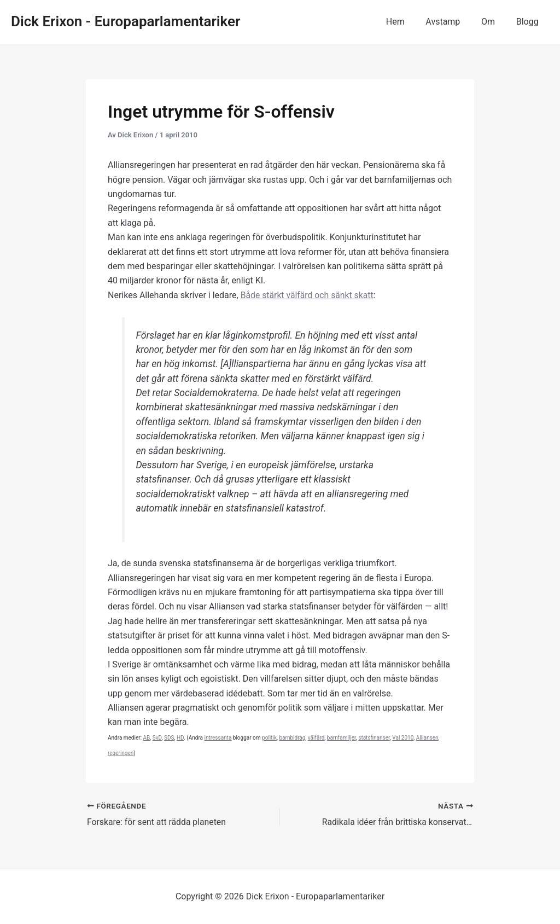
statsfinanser (374, 738)
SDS (169, 738)
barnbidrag (292, 738)
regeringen (121, 753)
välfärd (316, 738)
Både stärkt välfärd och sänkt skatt (308, 295)
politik (269, 738)
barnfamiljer (342, 738)
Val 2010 (403, 738)
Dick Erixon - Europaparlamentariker (126, 21)
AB (147, 738)
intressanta (218, 738)
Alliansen (427, 738)
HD (180, 738)
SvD (157, 738)
